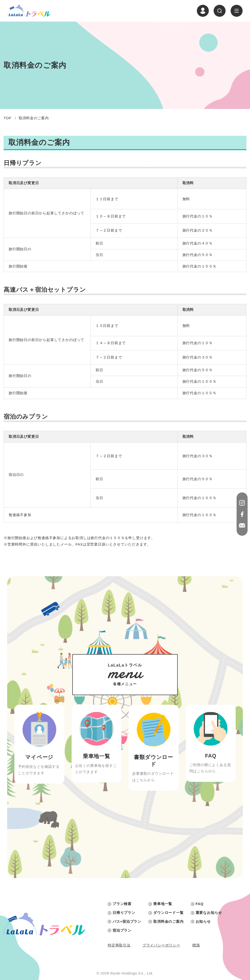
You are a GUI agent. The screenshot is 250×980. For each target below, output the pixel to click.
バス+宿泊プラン (127, 922)
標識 (196, 945)
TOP (8, 118)
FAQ (200, 904)
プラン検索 (122, 904)
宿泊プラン (122, 930)
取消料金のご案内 (168, 922)
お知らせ (203, 922)
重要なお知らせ (209, 913)
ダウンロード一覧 (168, 913)
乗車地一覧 (163, 904)
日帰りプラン (124, 913)
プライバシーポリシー (161, 945)
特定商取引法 (119, 945)
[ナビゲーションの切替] (237, 11)
